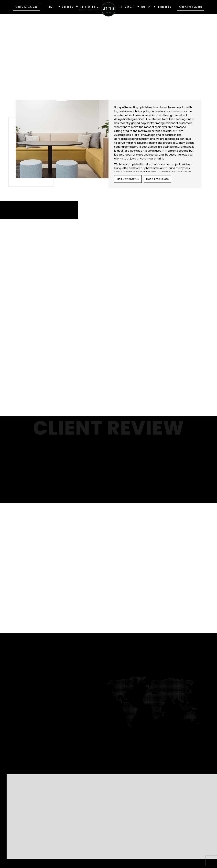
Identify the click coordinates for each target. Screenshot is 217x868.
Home (51, 7)
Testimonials (126, 7)
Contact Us (164, 7)
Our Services (88, 7)
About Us (68, 7)
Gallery (146, 7)
